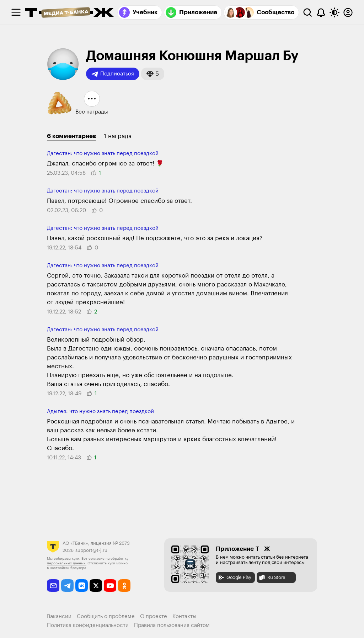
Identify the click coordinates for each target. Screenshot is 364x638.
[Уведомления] (321, 12)
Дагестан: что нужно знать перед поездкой (103, 154)
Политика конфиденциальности (88, 625)
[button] (153, 74)
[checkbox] (16, 12)
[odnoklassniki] (124, 586)
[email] (53, 586)
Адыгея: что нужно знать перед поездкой (100, 412)
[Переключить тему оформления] (334, 12)
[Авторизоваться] (348, 12)
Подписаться (113, 74)
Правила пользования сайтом (172, 625)
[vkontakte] (82, 586)
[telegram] (67, 586)
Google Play (234, 578)
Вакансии (59, 616)
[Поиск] (307, 12)
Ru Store (272, 578)
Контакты (184, 616)
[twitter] (96, 586)
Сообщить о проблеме (106, 616)
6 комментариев (71, 136)
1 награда (118, 136)
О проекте (154, 616)
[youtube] (110, 586)
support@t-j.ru (91, 550)
